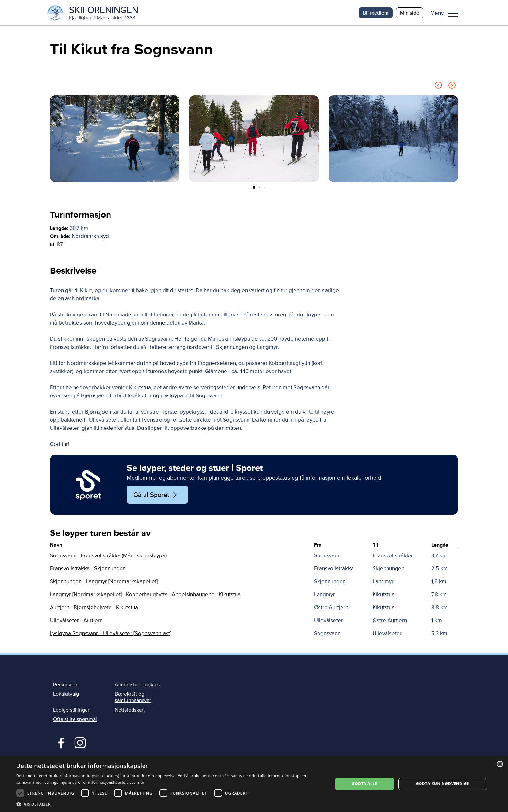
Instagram (80, 743)
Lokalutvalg (66, 695)
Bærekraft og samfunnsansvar (133, 698)
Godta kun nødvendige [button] (443, 784)
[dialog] (254, 784)
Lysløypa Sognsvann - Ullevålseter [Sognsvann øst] (111, 634)
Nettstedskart (130, 710)
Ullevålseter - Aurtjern (76, 621)
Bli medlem (376, 13)
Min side (410, 13)
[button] (447, 13)
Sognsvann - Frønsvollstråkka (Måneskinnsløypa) (108, 556)
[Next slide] (452, 87)
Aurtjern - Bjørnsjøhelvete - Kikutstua (94, 608)
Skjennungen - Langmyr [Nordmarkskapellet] (104, 582)
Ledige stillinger (71, 710)
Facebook (59, 743)
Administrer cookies (137, 685)
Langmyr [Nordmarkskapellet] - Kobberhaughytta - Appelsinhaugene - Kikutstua (145, 595)
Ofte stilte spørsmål (75, 720)
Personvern (66, 685)
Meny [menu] (453, 14)
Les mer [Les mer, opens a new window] (137, 782)
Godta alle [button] (364, 784)
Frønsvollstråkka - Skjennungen (88, 569)
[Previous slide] (438, 87)
